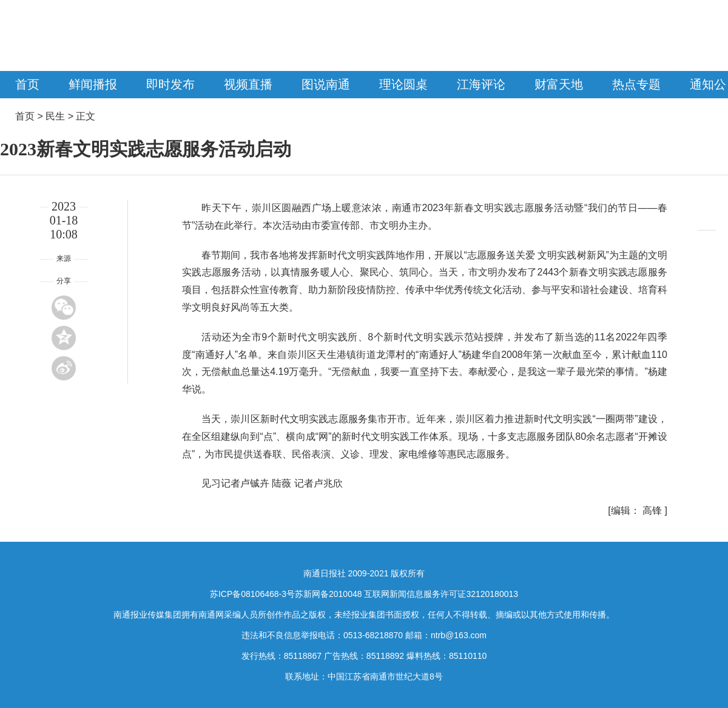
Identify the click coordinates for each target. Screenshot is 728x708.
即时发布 (170, 84)
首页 (27, 84)
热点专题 (636, 84)
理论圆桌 (403, 84)
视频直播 (248, 84)
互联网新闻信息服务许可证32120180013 (441, 594)
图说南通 (326, 84)
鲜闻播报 (93, 84)
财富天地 (559, 84)
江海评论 (481, 84)
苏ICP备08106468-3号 (252, 594)
